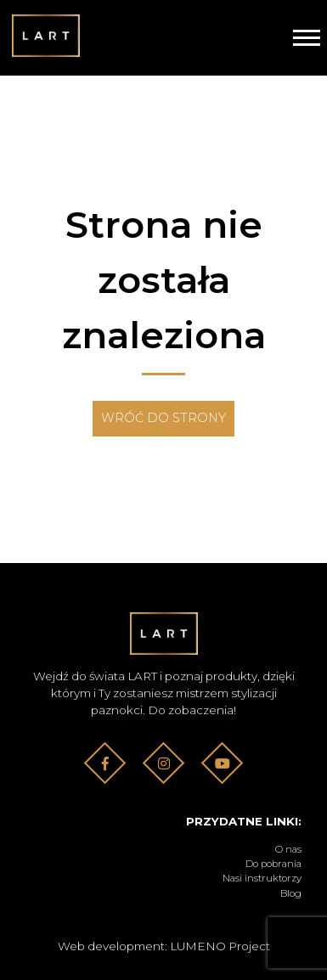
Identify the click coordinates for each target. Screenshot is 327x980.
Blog (291, 893)
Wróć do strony (163, 418)
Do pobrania (273, 864)
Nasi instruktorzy (262, 878)
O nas (288, 849)
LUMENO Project (220, 946)
